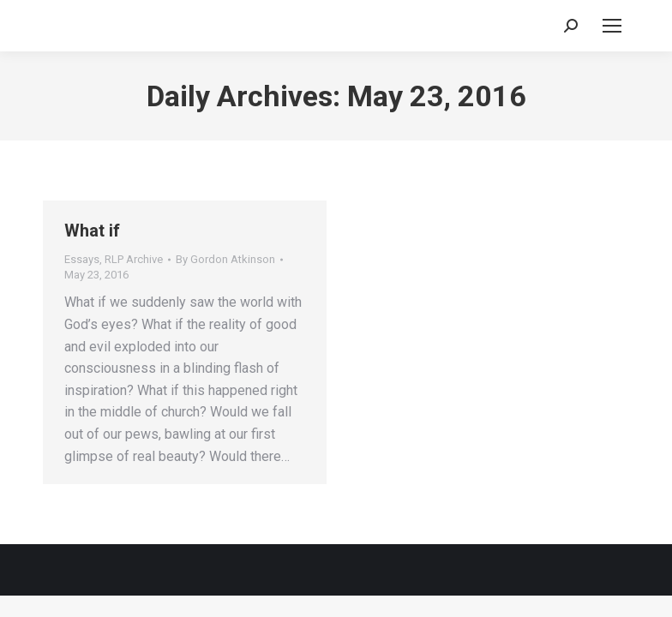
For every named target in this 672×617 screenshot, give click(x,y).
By (225, 259)
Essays (82, 259)
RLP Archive (134, 259)
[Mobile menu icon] (612, 26)
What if (92, 231)
